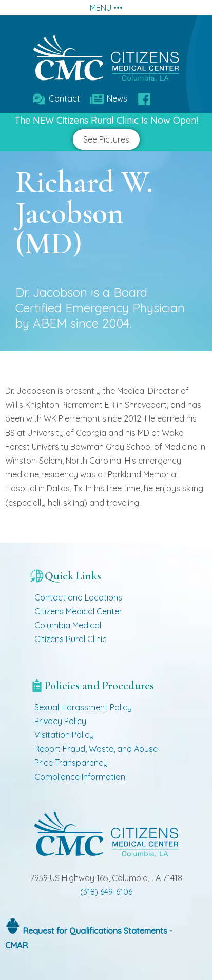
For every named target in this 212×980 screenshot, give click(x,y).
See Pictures (106, 139)
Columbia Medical (68, 625)
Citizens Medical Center (78, 611)
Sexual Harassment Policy (83, 707)
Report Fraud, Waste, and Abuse (96, 749)
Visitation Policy (64, 735)
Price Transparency (71, 763)
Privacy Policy (60, 721)
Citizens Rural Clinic (71, 639)
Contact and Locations (78, 597)
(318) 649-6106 (106, 892)
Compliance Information (80, 777)
